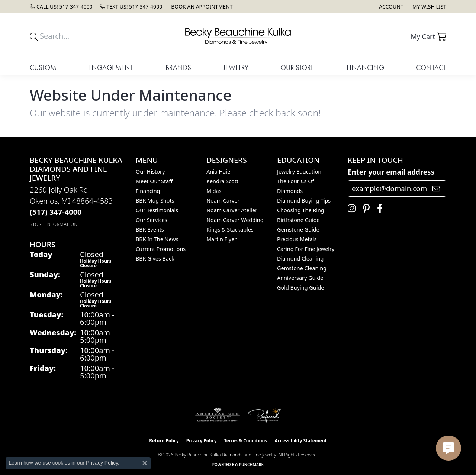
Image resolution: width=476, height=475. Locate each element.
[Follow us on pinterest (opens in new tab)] (364, 209)
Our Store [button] (297, 67)
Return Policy (164, 441)
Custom (43, 67)
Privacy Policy (202, 441)
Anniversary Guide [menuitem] (300, 278)
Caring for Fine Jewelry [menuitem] (306, 249)
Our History (150, 172)
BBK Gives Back (155, 258)
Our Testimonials (157, 210)
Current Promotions (161, 249)
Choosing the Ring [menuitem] (301, 210)
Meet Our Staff (154, 181)
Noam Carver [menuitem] (223, 201)
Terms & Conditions (246, 441)
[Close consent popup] (145, 463)
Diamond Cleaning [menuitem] (300, 258)
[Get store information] (54, 224)
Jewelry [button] (236, 67)
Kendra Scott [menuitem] (222, 181)
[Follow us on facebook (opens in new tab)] (378, 209)
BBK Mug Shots (155, 201)
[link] (61, 7)
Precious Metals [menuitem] (297, 239)
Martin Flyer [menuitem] (221, 239)
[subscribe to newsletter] (436, 188)
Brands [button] (178, 67)
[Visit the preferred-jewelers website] (264, 415)
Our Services (152, 220)
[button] (390, 7)
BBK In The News (157, 239)
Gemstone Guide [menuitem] (298, 230)
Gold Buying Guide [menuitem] (300, 287)
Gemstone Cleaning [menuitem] (302, 268)
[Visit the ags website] (218, 415)
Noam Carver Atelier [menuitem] (232, 210)
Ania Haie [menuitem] (218, 172)
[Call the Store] (56, 212)
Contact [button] (431, 67)
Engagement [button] (111, 67)
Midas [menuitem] (214, 191)
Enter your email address (391, 172)
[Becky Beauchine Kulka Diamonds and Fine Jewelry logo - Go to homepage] (238, 36)
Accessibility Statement (300, 441)
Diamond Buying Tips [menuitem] (304, 201)
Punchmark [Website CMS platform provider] (252, 465)
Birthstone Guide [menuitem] (298, 220)
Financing (365, 67)
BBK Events (150, 230)
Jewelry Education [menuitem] (299, 172)
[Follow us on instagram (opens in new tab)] (350, 209)
